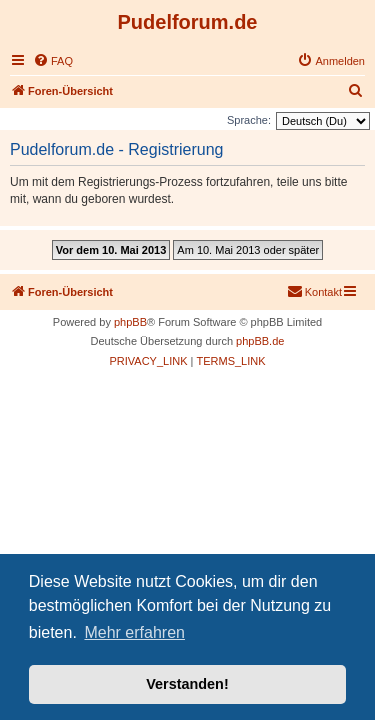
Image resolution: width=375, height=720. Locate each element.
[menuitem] (53, 61)
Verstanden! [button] (187, 684)
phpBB (130, 322)
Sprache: (249, 120)
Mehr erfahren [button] (134, 632)
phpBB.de (260, 341)
